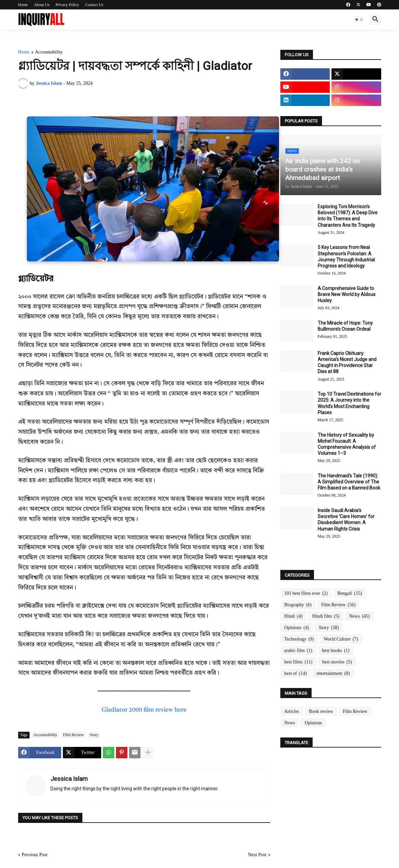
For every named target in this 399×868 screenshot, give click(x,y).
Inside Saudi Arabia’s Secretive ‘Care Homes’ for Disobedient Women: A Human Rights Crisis (346, 520)
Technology (299, 639)
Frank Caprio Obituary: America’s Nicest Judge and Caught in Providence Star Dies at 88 (347, 363)
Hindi (293, 616)
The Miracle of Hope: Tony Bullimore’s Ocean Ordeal (345, 326)
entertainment (333, 674)
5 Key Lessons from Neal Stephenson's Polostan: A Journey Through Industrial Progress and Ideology (346, 257)
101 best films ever (306, 593)
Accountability (49, 52)
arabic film (298, 651)
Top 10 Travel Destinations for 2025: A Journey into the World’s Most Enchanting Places (349, 403)
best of (296, 674)
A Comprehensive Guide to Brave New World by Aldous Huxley (347, 294)
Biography (298, 605)
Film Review (73, 735)
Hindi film (326, 616)
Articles (292, 711)
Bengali (350, 593)
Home (23, 5)
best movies (337, 662)
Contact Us (94, 5)
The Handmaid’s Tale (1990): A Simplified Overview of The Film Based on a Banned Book (349, 482)
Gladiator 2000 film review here (144, 710)
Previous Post (35, 855)
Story (94, 735)
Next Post (257, 855)
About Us (42, 5)
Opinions (297, 628)
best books (336, 651)
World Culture (341, 639)
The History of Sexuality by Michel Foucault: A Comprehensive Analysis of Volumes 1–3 (347, 444)
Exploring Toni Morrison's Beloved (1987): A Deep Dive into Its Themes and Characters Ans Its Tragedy (348, 216)
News (360, 616)
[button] (359, 20)
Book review (321, 711)
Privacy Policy (67, 5)
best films (298, 662)
